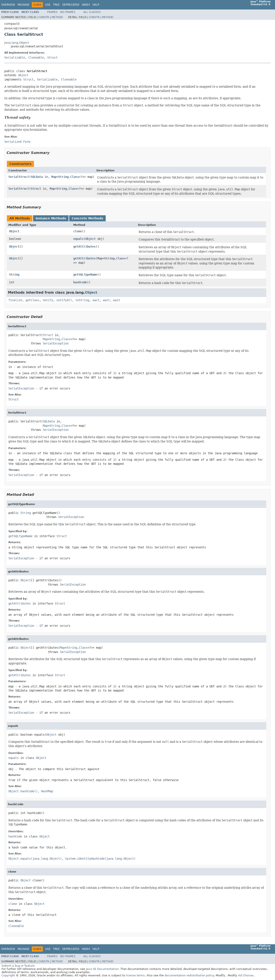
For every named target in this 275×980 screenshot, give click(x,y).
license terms (135, 975)
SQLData (37, 177)
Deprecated (71, 5)
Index (86, 5)
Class (75, 177)
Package (24, 5)
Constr (44, 17)
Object (23, 75)
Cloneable (36, 57)
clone (78, 231)
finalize (15, 300)
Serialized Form (17, 142)
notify (48, 300)
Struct (52, 57)
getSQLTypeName (85, 274)
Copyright (8, 975)
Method (57, 17)
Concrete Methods (87, 218)
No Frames (68, 12)
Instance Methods (51, 218)
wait (96, 300)
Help (96, 5)
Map (54, 177)
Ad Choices (246, 975)
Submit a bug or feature (18, 966)
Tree (56, 5)
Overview (8, 5)
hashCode (80, 282)
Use (48, 5)
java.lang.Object (17, 43)
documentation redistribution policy (189, 975)
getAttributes (84, 247)
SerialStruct (19, 177)
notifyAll (64, 300)
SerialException (56, 343)
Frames (52, 12)
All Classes (92, 12)
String (63, 177)
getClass (32, 300)
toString (82, 300)
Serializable (15, 57)
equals (78, 239)
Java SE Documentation (102, 969)
